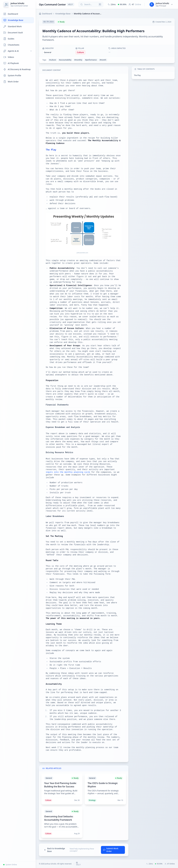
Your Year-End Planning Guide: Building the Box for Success (60, 785)
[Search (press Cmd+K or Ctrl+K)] (91, 4)
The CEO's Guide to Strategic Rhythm (103, 785)
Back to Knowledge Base (55, 850)
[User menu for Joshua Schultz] (161, 4)
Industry (48, 48)
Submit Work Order (111, 850)
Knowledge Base (63, 14)
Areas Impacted (117, 48)
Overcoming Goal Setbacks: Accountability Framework (59, 818)
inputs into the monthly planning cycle (68, 472)
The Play (137, 75)
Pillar (80, 48)
